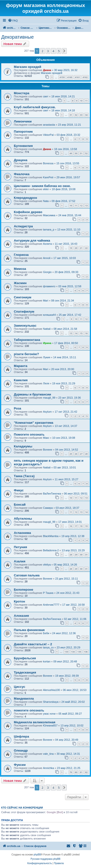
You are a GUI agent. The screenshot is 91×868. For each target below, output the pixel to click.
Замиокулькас (25, 326)
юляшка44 (49, 315)
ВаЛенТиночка (52, 494)
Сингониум (23, 297)
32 (76, 115)
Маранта (21, 366)
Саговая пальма (27, 575)
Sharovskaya (51, 702)
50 (76, 153)
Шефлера (21, 736)
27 (81, 454)
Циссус (20, 687)
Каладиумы (23, 446)
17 (76, 526)
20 (76, 248)
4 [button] (53, 51)
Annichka (48, 768)
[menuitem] (13, 21)
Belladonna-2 (51, 550)
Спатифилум (24, 312)
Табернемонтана (27, 340)
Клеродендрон (25, 198)
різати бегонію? (26, 354)
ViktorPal (48, 135)
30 (81, 555)
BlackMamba (51, 536)
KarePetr (48, 177)
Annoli (47, 258)
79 (71, 772)
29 (76, 555)
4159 (62, 77)
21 (81, 248)
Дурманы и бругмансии (32, 394)
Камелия (21, 380)
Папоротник (23, 132)
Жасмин (20, 283)
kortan (47, 661)
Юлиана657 (50, 725)
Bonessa (48, 163)
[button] (64, 51)
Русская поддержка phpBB (45, 859)
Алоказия (21, 616)
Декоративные (17, 37)
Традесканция (25, 672)
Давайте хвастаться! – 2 (33, 644)
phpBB (37, 855)
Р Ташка (48, 593)
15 (81, 333)
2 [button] (42, 51)
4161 (78, 77)
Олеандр (21, 750)
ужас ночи (49, 714)
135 (79, 652)
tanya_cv (48, 647)
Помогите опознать (29, 434)
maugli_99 (49, 398)
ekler (46, 189)
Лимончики (23, 121)
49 (71, 153)
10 (81, 101)
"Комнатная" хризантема (33, 423)
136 (86, 652)
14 (76, 333)
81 (81, 772)
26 (76, 454)
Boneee (48, 450)
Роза (17, 408)
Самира (48, 508)
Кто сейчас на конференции (22, 808)
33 (81, 115)
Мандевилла (24, 699)
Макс (46, 438)
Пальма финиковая (29, 630)
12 (81, 205)
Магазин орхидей (28, 67)
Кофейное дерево (28, 212)
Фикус (19, 490)
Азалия (20, 561)
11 (86, 101)
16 (86, 333)
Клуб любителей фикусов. (35, 107)
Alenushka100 (51, 690)
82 (86, 772)
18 (81, 526)
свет (46, 96)
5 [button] (59, 51)
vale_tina (48, 754)
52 (86, 153)
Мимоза (20, 269)
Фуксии (20, 765)
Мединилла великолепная (35, 722)
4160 (70, 77)
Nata (46, 201)
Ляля (46, 383)
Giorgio (47, 272)
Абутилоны (23, 519)
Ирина (47, 343)
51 (81, 153)
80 (76, 772)
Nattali (47, 329)
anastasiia (49, 125)
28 (86, 454)
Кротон (19, 601)
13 (86, 205)
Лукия (47, 357)
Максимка (49, 215)
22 (86, 248)
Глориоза (21, 255)
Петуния (21, 547)
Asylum (47, 412)
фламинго (49, 286)
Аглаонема (22, 533)
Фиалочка (22, 174)
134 (73, 652)
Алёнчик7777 (51, 605)
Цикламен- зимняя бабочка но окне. (42, 186)
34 (86, 115)
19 (71, 248)
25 (71, 454)
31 (71, 115)
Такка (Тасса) (24, 476)
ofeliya (47, 565)
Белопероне (24, 590)
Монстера (22, 93)
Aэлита (47, 244)
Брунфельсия (25, 658)
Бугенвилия (23, 146)
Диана (47, 70)
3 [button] (48, 51)
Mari (45, 301)
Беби (46, 633)
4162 (85, 77)
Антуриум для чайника (32, 240)
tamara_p (49, 230)
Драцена (21, 160)
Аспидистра (23, 226)
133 (66, 652)
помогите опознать (29, 710)
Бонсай (20, 505)
